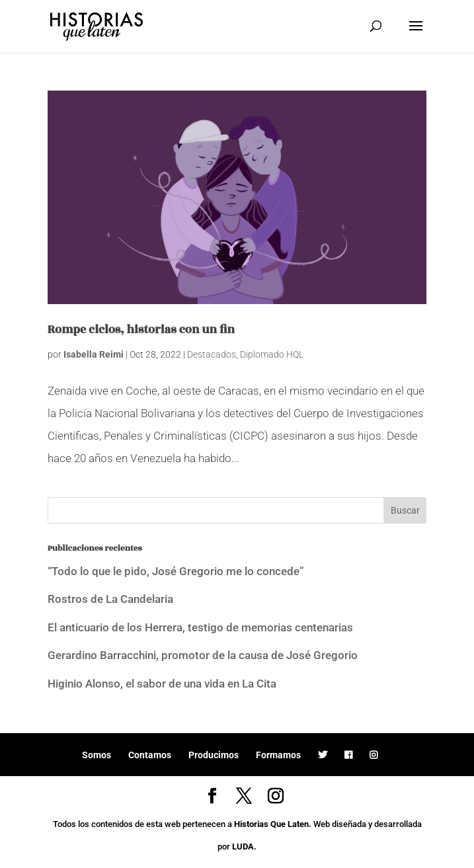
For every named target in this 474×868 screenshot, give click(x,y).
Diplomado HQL (272, 354)
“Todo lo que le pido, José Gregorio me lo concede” (176, 571)
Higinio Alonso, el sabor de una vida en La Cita (162, 684)
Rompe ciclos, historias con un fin (141, 330)
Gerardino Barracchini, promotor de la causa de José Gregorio (203, 655)
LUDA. (244, 847)
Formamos (278, 755)
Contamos (150, 755)
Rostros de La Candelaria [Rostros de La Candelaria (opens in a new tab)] (110, 599)
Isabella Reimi (94, 354)
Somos (97, 755)
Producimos (214, 755)
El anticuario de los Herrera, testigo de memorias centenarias (200, 627)
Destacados (212, 354)
